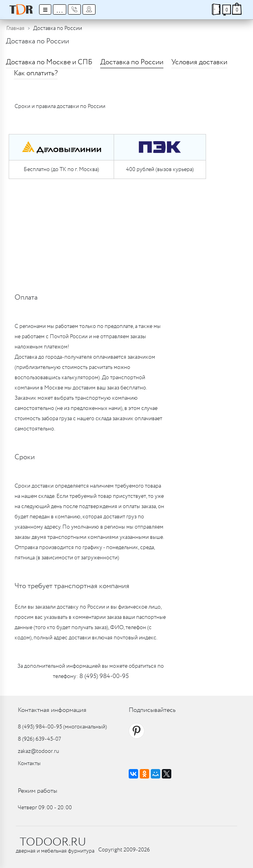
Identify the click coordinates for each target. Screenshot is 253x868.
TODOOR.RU (53, 842)
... (60, 9)
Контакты (29, 764)
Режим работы (37, 791)
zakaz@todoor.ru (38, 751)
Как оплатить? (36, 73)
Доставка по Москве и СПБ (49, 62)
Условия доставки (199, 62)
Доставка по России (132, 62)
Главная (15, 28)
